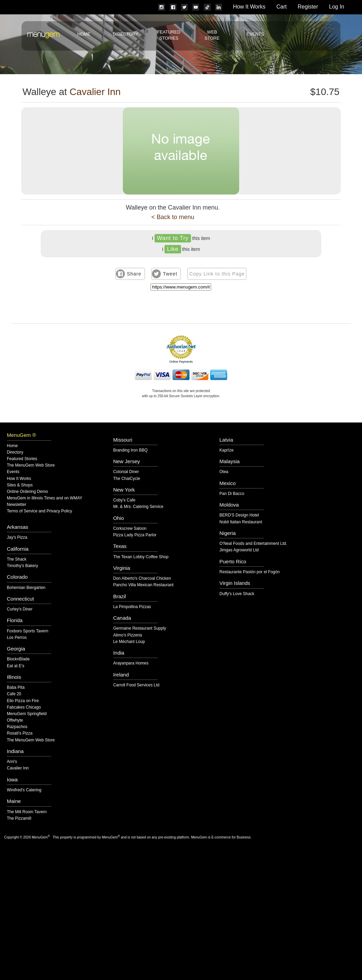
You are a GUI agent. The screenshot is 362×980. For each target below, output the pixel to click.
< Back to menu (173, 217)
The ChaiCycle (127, 479)
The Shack (17, 559)
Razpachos (17, 727)
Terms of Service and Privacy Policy (40, 511)
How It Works (249, 7)
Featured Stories (22, 459)
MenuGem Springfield (27, 714)
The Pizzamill (19, 818)
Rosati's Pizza (20, 733)
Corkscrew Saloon (130, 529)
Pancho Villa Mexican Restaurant (144, 585)
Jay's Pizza (17, 538)
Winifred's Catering (24, 790)
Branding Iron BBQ (131, 450)
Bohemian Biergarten (26, 588)
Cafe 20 (14, 694)
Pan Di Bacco (232, 494)
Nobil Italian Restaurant (241, 522)
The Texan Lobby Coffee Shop (141, 557)
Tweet (170, 274)
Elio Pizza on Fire (23, 701)
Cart (282, 7)
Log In (337, 7)
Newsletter (17, 505)
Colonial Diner (126, 472)
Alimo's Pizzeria (128, 635)
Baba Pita (16, 688)
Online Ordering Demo (27, 492)
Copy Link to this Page (217, 274)
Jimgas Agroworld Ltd (239, 550)
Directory (125, 34)
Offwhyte (15, 720)
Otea (224, 472)
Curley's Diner (20, 609)
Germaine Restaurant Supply (140, 628)
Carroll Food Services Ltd (136, 685)
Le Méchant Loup (129, 642)
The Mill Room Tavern (27, 812)
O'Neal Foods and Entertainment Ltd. (253, 544)
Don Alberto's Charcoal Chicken (142, 579)
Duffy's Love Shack (237, 594)
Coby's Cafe (124, 500)
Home (84, 34)
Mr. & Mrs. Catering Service (138, 507)
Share (134, 274)
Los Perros (17, 638)
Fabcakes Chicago (24, 707)
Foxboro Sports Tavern (28, 631)
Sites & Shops (20, 485)
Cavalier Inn (95, 92)
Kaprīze (226, 450)
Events (255, 34)
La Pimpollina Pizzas (132, 607)
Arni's (12, 762)
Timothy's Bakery (22, 566)
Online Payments (181, 362)
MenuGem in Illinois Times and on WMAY (45, 498)
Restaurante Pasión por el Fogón (249, 572)
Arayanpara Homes (131, 663)
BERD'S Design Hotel (239, 515)
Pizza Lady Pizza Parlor (135, 535)
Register (308, 7)
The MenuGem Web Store (31, 465)
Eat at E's (16, 666)
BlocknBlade (18, 659)
